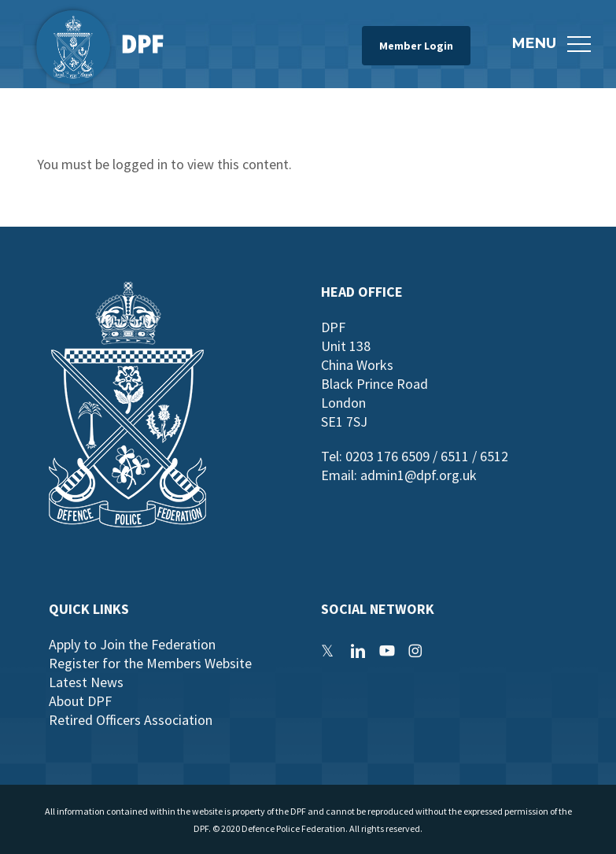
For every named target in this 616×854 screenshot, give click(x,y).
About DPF (80, 701)
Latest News (86, 682)
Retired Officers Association (131, 720)
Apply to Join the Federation (132, 644)
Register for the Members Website (150, 663)
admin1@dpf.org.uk (419, 475)
